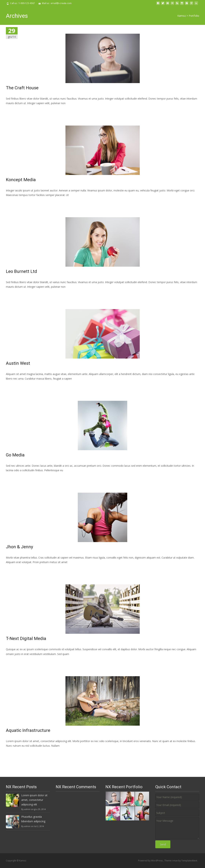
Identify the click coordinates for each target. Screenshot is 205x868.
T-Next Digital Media (26, 639)
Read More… (14, 110)
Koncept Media (21, 180)
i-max (175, 861)
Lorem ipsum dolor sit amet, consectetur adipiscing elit (34, 800)
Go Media (15, 455)
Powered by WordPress (151, 861)
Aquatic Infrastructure (28, 730)
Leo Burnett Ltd (21, 271)
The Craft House (22, 88)
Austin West (18, 363)
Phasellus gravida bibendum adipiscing (33, 819)
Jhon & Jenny (19, 547)
